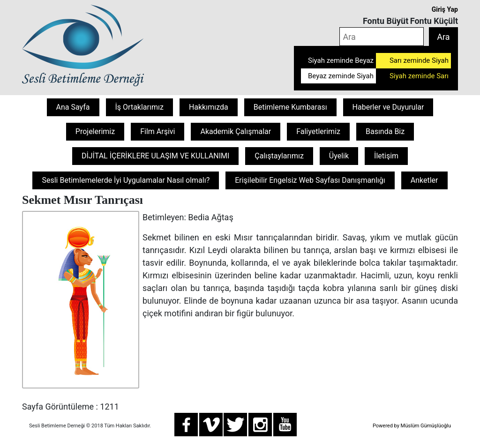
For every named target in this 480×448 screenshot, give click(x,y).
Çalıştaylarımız (279, 156)
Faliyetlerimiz (318, 131)
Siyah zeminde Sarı (419, 76)
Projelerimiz (95, 131)
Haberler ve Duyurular (388, 107)
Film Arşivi (157, 131)
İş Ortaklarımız (139, 107)
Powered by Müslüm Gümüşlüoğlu (412, 426)
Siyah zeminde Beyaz (341, 60)
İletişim (386, 156)
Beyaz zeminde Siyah (341, 76)
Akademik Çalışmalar (236, 131)
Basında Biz (385, 131)
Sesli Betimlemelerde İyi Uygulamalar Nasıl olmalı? (126, 180)
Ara (443, 37)
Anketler (424, 180)
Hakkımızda (209, 107)
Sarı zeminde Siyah (419, 60)
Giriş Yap (445, 9)
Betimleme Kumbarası (290, 107)
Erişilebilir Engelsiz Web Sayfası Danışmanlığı (310, 180)
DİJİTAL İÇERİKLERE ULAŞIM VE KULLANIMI (155, 156)
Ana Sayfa (73, 107)
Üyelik (339, 156)
